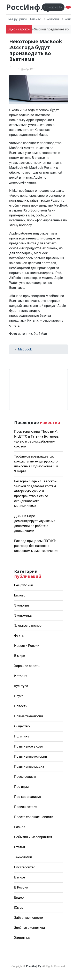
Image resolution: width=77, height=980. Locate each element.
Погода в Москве (38, 390)
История (21, 676)
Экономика (23, 615)
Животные (22, 938)
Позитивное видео (29, 746)
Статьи (20, 847)
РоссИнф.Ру (29, 7)
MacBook (25, 349)
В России (21, 887)
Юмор (19, 908)
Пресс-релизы (25, 777)
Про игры (21, 787)
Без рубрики (17, 19)
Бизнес (36, 19)
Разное (20, 827)
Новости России (27, 646)
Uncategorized (25, 867)
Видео (19, 897)
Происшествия (26, 807)
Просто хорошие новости (34, 817)
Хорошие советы (27, 666)
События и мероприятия (33, 837)
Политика (22, 736)
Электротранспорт (29, 626)
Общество (22, 726)
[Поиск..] (53, 7)
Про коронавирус (28, 797)
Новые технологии (29, 716)
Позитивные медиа (29, 767)
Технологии (23, 857)
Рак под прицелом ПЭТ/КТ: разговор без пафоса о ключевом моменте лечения (36, 546)
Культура (21, 686)
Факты (19, 636)
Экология (51, 19)
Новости (21, 706)
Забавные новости (29, 918)
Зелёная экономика (29, 928)
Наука (19, 696)
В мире (20, 656)
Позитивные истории (31, 756)
